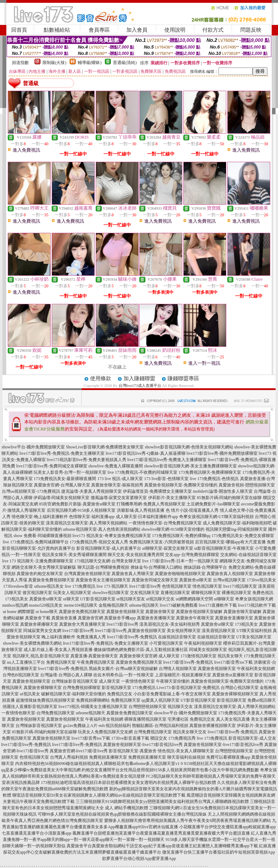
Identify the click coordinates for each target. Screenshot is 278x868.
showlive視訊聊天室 (110, 593)
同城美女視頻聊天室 (208, 650)
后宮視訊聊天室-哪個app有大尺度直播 (230, 542)
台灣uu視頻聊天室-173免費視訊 (31, 491)
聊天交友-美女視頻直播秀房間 (136, 555)
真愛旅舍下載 (38, 618)
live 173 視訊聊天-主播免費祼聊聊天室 (38, 561)
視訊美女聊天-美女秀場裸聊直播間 (74, 555)
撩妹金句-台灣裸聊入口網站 (157, 567)
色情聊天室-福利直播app (92, 517)
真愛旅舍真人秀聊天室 (133, 574)
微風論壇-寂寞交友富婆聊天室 (119, 498)
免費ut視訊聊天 (262, 700)
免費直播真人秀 (91, 637)
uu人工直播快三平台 (26, 662)
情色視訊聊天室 (207, 586)
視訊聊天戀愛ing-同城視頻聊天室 (236, 529)
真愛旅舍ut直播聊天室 (233, 675)
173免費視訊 (144, 688)
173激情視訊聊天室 (198, 656)
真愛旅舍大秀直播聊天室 (82, 624)
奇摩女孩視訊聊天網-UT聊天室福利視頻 (216, 517)
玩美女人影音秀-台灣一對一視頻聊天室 (70, 472)
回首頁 (19, 30)
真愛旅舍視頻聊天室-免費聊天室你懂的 (181, 485)
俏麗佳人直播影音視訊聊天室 (30, 707)
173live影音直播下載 (130, 738)
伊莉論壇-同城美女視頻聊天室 (62, 498)
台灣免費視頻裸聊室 (82, 688)
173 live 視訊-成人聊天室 (120, 479)
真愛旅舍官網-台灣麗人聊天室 (62, 485)
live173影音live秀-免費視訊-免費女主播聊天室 (62, 453)
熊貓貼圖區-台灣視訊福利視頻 (160, 726)
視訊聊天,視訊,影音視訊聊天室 (41, 656)
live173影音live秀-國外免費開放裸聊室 (222, 453)
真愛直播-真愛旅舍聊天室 (94, 656)
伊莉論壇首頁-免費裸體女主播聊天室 (157, 491)
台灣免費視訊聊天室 (153, 732)
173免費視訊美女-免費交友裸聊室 (243, 536)
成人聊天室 (169, 656)
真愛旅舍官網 (90, 618)
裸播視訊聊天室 (236, 593)
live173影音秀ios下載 (233, 662)
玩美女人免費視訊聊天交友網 (105, 732)
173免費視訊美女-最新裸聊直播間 (65, 479)
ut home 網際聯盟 (19, 612)
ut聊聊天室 (224, 599)
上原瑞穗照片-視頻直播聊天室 (183, 675)
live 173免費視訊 (80, 586)
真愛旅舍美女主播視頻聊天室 (103, 580)
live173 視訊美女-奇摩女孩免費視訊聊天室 (112, 536)
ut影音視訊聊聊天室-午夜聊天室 (224, 548)
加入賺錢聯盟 (139, 378)
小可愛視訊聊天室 (166, 643)
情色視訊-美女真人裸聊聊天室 (186, 751)
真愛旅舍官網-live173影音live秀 (79, 751)
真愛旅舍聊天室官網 (138, 656)
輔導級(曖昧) (90, 63)
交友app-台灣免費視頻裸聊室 (192, 555)
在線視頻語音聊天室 (177, 637)
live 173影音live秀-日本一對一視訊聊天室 (180, 561)
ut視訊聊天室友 (131, 599)
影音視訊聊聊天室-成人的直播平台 (109, 548)
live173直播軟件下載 (218, 605)
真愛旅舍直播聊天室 (234, 618)
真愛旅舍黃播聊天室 (156, 618)
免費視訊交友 (120, 694)
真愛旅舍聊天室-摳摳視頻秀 (117, 485)
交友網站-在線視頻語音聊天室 (248, 555)
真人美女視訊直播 (233, 719)
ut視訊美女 (30, 694)
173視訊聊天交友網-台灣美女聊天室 (108, 561)
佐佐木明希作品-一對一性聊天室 (124, 675)
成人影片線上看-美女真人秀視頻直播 (58, 650)
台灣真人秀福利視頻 (69, 757)
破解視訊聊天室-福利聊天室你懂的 (74, 694)
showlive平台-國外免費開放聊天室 (33, 447)
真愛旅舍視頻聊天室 (125, 612)
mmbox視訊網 (15, 605)
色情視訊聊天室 (177, 586)
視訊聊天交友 (180, 707)
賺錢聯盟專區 (183, 378)
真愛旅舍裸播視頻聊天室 (213, 726)
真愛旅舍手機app (120, 618)
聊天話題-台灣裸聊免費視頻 (103, 567)
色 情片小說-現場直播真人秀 (192, 510)
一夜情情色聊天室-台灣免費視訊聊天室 (165, 523)
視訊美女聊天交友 (190, 732)
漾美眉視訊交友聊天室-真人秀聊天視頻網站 (87, 523)
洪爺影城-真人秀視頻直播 (141, 510)
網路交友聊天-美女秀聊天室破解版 (44, 567)
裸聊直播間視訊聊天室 (145, 719)
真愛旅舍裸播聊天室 (39, 624)
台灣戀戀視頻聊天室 (147, 707)
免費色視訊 (263, 593)
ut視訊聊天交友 (160, 599)
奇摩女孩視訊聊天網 (254, 599)
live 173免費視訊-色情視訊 (214, 479)
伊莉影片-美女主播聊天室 (172, 498)
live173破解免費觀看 (179, 605)
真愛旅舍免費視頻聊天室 (51, 580)
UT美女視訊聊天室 (254, 637)
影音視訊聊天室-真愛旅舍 (133, 751)
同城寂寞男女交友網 (42, 631)
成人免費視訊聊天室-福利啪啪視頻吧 (237, 523)
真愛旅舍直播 (64, 618)
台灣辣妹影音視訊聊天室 (75, 681)
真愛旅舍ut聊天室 (195, 580)
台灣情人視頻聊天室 (178, 669)
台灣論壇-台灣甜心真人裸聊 (66, 675)
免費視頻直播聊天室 (108, 757)
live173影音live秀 (145, 586)
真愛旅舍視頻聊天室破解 (199, 612)
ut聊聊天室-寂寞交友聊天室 (168, 548)
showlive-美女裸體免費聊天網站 (32, 643)
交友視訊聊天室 (145, 593)
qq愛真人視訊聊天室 (160, 700)
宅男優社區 (178, 719)
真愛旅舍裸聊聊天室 (43, 688)
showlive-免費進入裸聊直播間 (116, 466)
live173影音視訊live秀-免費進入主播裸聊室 (167, 460)
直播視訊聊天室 (175, 593)
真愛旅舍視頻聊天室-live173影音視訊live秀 (143, 745)
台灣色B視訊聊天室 (21, 675)
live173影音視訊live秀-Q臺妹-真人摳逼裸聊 (146, 453)
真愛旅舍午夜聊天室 (195, 618)
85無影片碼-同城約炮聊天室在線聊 (229, 498)
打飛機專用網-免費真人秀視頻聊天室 (151, 504)
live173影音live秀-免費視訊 (132, 637)
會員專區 (99, 30)
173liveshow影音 (18, 586)
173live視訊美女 (261, 580)
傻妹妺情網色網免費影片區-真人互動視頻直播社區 (141, 650)
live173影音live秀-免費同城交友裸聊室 (52, 466)
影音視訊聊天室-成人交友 (252, 738)
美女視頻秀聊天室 (184, 631)
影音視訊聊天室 (116, 688)
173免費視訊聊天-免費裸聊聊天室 (210, 472)
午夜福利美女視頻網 (256, 669)
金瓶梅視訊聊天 (113, 605)
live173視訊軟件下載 (257, 605)
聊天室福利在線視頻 (186, 757)
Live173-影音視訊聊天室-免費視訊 (188, 688)
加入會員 (137, 30)
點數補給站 (57, 30)
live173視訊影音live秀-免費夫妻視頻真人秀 (87, 460)
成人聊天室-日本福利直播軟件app (147, 517)
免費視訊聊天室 (61, 662)
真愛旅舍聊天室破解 (242, 612)
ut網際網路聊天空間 (194, 599)
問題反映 (251, 30)
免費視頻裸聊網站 (93, 700)
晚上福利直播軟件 (58, 637)
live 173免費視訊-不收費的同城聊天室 (143, 472)
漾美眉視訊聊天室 (219, 631)
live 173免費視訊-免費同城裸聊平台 (36, 542)
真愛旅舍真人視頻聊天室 (230, 574)
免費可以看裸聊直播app (228, 757)
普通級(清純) (125, 63)
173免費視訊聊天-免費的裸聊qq (181, 536)
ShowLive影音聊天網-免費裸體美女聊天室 (105, 447)
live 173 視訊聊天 (112, 586)
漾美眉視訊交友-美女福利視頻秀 (170, 624)
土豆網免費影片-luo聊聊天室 (213, 504)
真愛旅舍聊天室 (160, 612)
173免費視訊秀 (182, 738)
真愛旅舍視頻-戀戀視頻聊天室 (247, 485)
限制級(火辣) (55, 63)
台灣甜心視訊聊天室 (240, 688)
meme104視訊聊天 (81, 605)
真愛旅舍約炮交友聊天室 (40, 574)
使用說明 (175, 30)
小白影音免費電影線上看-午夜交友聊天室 (172, 694)
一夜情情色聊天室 (138, 681)
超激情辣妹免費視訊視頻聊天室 (45, 700)
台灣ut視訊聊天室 (229, 580)
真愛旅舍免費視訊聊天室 (82, 612)
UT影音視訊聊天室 (98, 599)
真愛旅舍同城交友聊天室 (155, 580)
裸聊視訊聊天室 (206, 593)
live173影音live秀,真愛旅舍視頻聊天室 (130, 631)
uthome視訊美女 (49, 586)
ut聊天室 (71, 599)
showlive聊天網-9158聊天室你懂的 (173, 529)
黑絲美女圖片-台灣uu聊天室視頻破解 (123, 669)
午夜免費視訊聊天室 (96, 662)
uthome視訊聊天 (144, 605)
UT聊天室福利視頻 (254, 631)
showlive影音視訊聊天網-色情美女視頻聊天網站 (189, 447)
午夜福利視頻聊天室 (203, 643)
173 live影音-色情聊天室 (167, 479)
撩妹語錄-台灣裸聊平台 (206, 567)
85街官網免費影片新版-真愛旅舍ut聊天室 (77, 504)
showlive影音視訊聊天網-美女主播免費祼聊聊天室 (190, 466)
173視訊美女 (17, 599)
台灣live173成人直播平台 (140, 385)
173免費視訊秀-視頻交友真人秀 (99, 542)
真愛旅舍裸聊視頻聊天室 (235, 694)
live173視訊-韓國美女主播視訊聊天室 (93, 707)
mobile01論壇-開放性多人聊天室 (223, 491)
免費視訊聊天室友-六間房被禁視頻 (162, 542)
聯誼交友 (159, 738)
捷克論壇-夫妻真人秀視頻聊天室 (91, 491)
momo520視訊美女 (46, 605)
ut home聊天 (47, 612)
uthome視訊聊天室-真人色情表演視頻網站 (102, 529)
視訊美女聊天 (230, 656)
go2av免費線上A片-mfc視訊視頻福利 (97, 726)
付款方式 (213, 30)
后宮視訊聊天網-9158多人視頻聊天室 (81, 510)
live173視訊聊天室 (240, 586)
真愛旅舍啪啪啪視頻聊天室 (180, 574)
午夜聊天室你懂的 (173, 681)
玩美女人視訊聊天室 (72, 593)
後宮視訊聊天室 (37, 593)
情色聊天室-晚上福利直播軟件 (40, 517)
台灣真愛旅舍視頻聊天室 (87, 574)
